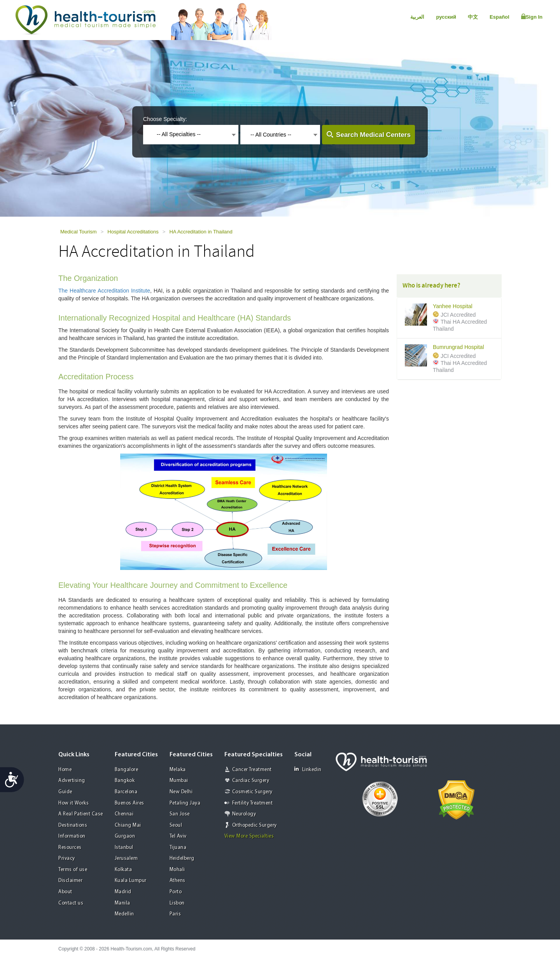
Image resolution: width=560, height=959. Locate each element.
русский (446, 17)
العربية (417, 17)
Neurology (244, 814)
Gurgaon (125, 836)
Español (500, 17)
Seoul (176, 825)
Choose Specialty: (165, 119)
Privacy (67, 858)
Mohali (177, 870)
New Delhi (181, 792)
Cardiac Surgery (251, 781)
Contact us (71, 903)
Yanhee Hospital (453, 306)
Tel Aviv (178, 836)
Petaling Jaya (185, 803)
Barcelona (126, 792)
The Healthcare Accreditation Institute (104, 291)
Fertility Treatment (253, 803)
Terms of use (73, 870)
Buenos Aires (129, 803)
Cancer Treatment (252, 770)
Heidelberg (182, 858)
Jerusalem (126, 858)
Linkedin (308, 769)
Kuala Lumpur (131, 881)
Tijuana (178, 848)
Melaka (178, 770)
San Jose (180, 814)
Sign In (532, 17)
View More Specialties (249, 836)
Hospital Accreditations (133, 232)
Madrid (123, 892)
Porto (176, 892)
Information (72, 836)
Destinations (73, 825)
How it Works (73, 803)
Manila (122, 903)
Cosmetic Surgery (252, 792)
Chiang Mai (128, 825)
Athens (178, 881)
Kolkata (123, 870)
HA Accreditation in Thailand (201, 232)
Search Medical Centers (373, 135)
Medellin (124, 914)
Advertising (72, 781)
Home (65, 770)
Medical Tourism (79, 232)
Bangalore (127, 770)
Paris (175, 914)
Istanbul (124, 848)
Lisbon (177, 903)
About (65, 892)
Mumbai (179, 781)
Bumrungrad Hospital (458, 347)
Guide (65, 792)
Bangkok (125, 781)
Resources (70, 848)
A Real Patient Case (81, 814)
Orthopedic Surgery (255, 825)
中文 (473, 17)
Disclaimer (70, 881)
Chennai (124, 814)
